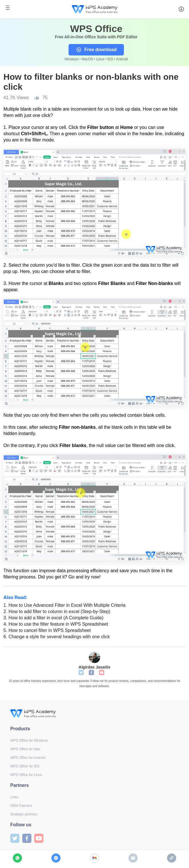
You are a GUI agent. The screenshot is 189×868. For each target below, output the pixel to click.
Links (14, 797)
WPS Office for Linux (26, 775)
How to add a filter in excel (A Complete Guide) (53, 618)
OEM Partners (21, 806)
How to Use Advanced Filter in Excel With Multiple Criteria (65, 605)
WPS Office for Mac (25, 749)
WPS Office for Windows (29, 741)
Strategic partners (24, 814)
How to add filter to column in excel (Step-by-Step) (57, 611)
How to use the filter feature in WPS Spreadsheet (56, 624)
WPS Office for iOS (25, 766)
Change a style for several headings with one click (57, 637)
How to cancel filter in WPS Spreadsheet (47, 630)
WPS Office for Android (28, 758)
